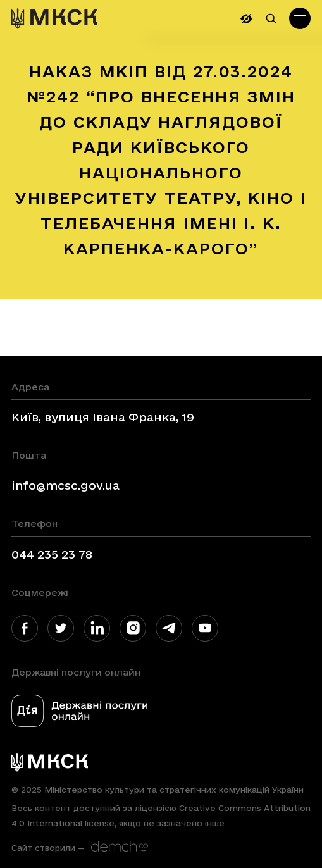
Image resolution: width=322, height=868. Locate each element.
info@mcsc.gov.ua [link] (65, 485)
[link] (54, 18)
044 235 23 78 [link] (52, 554)
